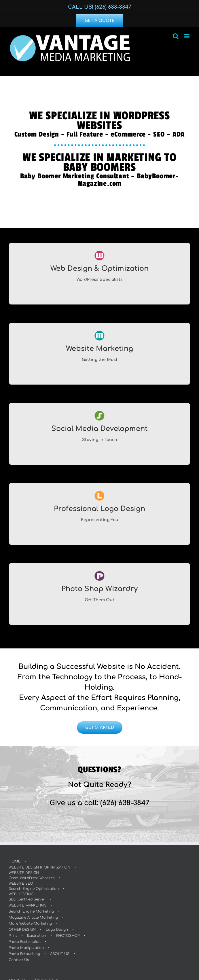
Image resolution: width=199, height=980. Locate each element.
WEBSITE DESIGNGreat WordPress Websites (32, 875)
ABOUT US (60, 954)
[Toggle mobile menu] (187, 36)
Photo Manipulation (26, 948)
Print (13, 936)
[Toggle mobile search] (176, 36)
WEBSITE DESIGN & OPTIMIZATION (39, 867)
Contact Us (19, 960)
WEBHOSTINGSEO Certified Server (27, 897)
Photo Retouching (24, 954)
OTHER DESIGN (22, 930)
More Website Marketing (30, 924)
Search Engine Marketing (31, 911)
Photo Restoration (25, 942)
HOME (15, 861)
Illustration (37, 936)
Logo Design (57, 930)
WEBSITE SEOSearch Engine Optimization (34, 886)
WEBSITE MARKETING (28, 905)
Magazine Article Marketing (33, 917)
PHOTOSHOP (68, 936)
